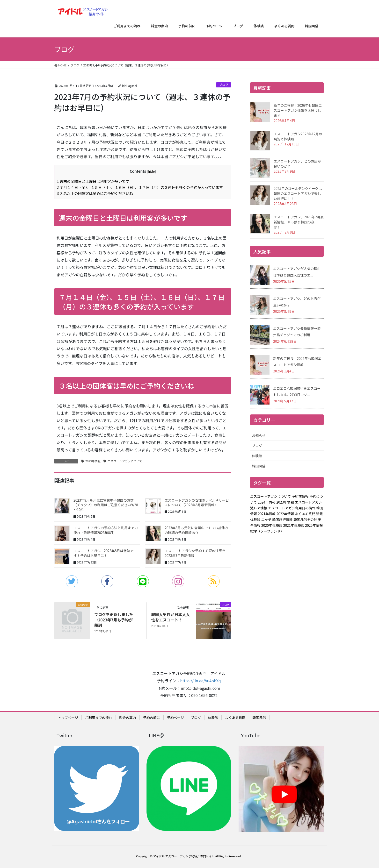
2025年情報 (314, 525)
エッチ (266, 519)
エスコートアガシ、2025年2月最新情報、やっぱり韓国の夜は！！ (299, 222)
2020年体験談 (272, 525)
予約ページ (175, 718)
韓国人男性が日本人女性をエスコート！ (171, 617)
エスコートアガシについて (125, 461)
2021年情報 (267, 514)
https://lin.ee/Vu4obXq (200, 681)
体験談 (257, 456)
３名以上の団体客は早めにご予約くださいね (95, 193)
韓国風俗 (259, 466)
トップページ (68, 718)
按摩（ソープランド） (267, 531)
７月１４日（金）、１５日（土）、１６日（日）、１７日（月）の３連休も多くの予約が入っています (140, 187)
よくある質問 (305, 514)
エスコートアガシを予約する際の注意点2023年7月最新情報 (195, 553)
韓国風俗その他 (305, 519)
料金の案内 (128, 718)
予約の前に (152, 718)
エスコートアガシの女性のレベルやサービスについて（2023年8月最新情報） (197, 503)
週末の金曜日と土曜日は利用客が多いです (93, 181)
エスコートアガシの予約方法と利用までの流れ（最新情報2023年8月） (106, 530)
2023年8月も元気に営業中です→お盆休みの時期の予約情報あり (196, 530)
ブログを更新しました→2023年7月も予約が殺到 (114, 620)
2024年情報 (267, 502)
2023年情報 (93, 461)
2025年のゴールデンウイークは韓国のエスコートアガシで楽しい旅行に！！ (298, 193)
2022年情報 (285, 514)
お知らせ (259, 435)
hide (151, 171)
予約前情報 (300, 496)
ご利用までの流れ (99, 718)
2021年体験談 (294, 525)
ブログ (224, 85)
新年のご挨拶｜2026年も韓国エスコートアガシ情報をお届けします (298, 110)
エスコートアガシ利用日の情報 (292, 508)
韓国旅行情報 (283, 519)
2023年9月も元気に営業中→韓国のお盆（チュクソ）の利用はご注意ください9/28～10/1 (106, 505)
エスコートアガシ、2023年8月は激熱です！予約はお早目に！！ (104, 553)
